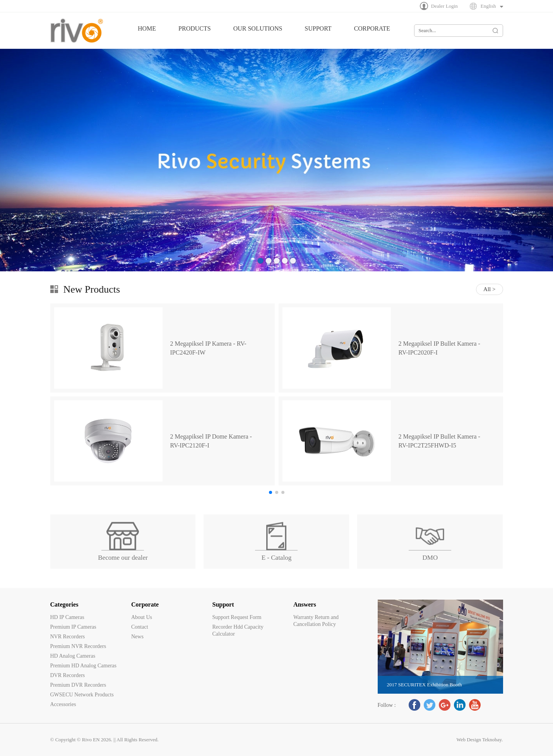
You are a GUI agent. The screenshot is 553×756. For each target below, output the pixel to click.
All (487, 289)
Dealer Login (444, 6)
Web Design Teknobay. (479, 740)
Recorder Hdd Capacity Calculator (238, 630)
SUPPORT (318, 28)
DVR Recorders (68, 675)
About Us (142, 617)
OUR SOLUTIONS (258, 28)
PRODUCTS (195, 28)
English (488, 6)
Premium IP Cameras (73, 627)
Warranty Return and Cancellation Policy (316, 621)
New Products (92, 289)
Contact (140, 627)
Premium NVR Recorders (78, 646)
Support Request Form (237, 617)
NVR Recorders (68, 637)
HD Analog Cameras (73, 656)
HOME (147, 28)
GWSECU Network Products (82, 695)
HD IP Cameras (67, 617)
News (137, 637)
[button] (271, 492)
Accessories (63, 704)
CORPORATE (372, 28)
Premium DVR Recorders (78, 685)
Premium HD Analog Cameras (83, 666)
